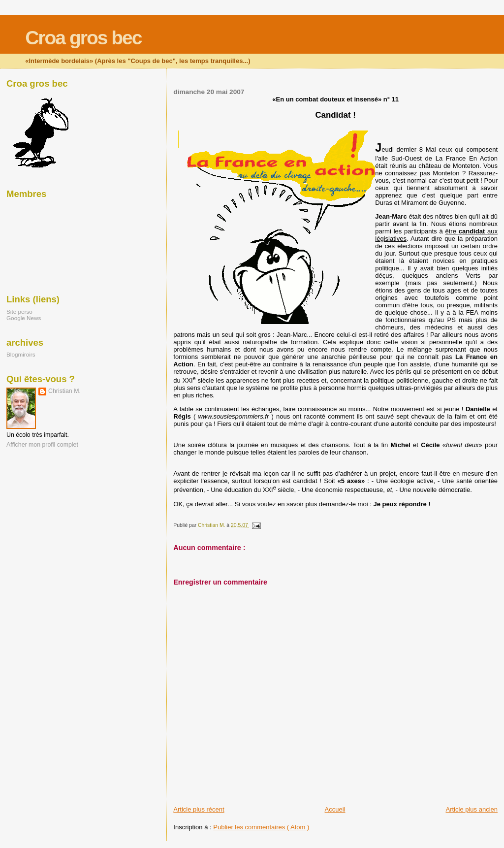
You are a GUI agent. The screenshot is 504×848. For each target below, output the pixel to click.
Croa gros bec (83, 38)
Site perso (19, 311)
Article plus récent (199, 809)
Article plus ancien (472, 809)
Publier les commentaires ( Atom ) (261, 827)
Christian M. (64, 391)
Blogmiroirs (21, 354)
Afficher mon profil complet (42, 445)
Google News (24, 318)
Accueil (335, 809)
